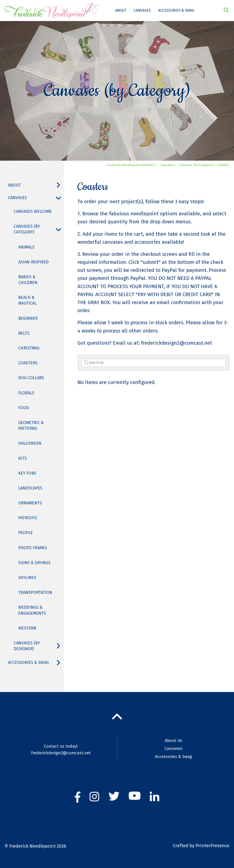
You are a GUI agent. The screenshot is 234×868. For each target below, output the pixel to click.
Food (24, 408)
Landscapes (30, 488)
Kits (23, 458)
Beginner (28, 318)
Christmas (29, 348)
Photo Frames (33, 548)
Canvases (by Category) (39, 229)
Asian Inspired (33, 262)
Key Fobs (27, 473)
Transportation (35, 592)
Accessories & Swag (176, 10)
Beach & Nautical (27, 300)
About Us (173, 741)
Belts (24, 333)
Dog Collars (31, 378)
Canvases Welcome (33, 211)
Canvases (142, 10)
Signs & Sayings (34, 563)
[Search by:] (153, 363)
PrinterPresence (213, 846)
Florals (26, 393)
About (121, 10)
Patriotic (28, 518)
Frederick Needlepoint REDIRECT (131, 165)
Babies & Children (28, 280)
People (26, 533)
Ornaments (30, 503)
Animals (26, 247)
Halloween (30, 443)
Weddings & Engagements (32, 610)
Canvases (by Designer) (39, 646)
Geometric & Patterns (31, 426)
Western (27, 628)
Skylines (27, 578)
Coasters (28, 363)
